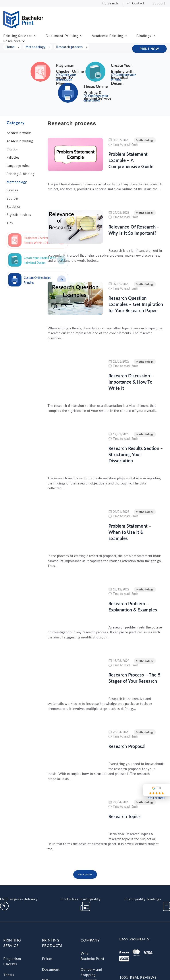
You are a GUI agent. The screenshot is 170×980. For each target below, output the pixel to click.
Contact (138, 3)
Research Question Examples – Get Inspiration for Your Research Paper (136, 304)
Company (90, 940)
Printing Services (18, 36)
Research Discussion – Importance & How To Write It (131, 382)
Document (51, 969)
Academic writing (20, 141)
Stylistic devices (19, 215)
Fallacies (13, 157)
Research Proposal (127, 746)
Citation (13, 149)
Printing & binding (20, 174)
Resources (12, 41)
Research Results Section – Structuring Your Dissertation (136, 454)
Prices (47, 958)
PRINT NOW (149, 49)
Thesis (9, 975)
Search (113, 3)
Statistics (14, 207)
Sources (13, 198)
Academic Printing (107, 36)
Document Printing (62, 36)
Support (159, 3)
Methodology (17, 182)
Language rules (18, 166)
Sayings (12, 190)
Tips (10, 223)
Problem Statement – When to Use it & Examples (130, 532)
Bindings (144, 36)
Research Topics (125, 816)
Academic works (19, 133)
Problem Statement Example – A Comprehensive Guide (131, 160)
